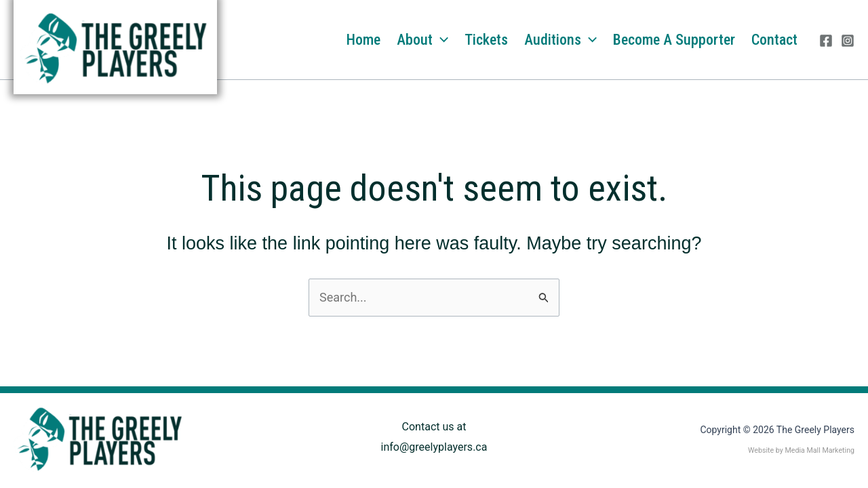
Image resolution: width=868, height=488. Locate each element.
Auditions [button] (560, 40)
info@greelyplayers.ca (434, 447)
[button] (440, 40)
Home (363, 40)
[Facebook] (826, 41)
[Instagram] (848, 41)
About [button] (422, 40)
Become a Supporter (674, 40)
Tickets (486, 40)
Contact (774, 40)
